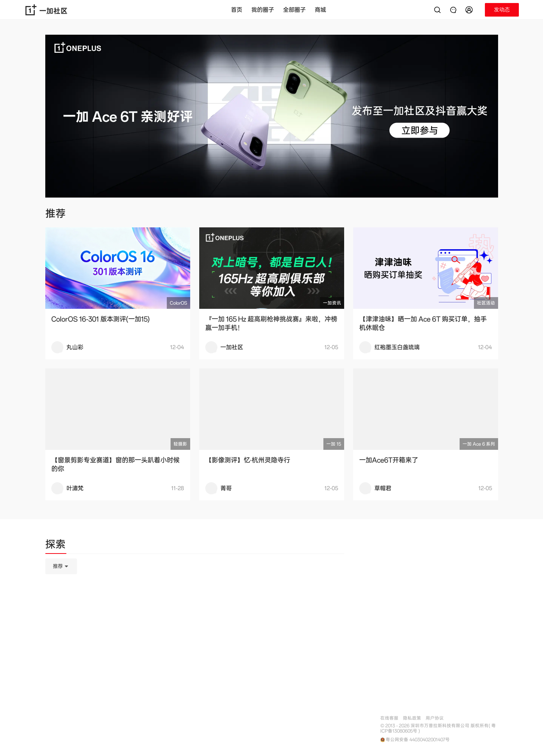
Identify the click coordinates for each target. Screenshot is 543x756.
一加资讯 (332, 303)
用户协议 (435, 718)
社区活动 (486, 303)
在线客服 (389, 718)
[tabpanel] (195, 604)
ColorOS (178, 303)
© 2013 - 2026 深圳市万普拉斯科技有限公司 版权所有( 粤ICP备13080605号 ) (438, 728)
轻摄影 (180, 444)
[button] (470, 10)
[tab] (55, 546)
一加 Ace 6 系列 (479, 444)
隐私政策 (412, 718)
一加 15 (334, 444)
